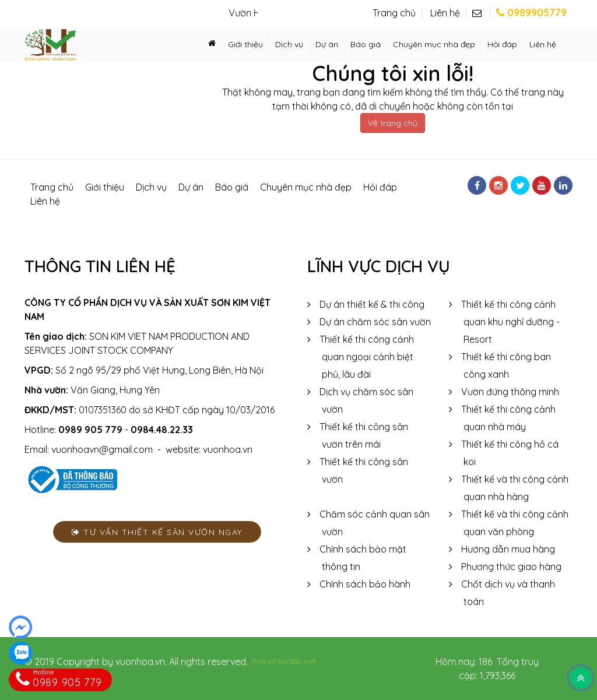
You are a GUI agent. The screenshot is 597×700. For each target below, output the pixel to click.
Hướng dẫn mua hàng (508, 549)
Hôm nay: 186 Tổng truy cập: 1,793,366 (487, 669)
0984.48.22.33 (162, 430)
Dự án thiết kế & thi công (372, 304)
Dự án (327, 44)
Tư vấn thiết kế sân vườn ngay (157, 532)
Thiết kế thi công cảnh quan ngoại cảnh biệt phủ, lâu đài (367, 357)
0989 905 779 (90, 430)
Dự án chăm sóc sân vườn (375, 322)
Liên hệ (445, 13)
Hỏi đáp (502, 44)
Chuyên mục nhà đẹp (434, 44)
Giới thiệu (245, 44)
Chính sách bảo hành (365, 584)
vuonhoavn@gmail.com (102, 449)
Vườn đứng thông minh (510, 392)
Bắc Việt (303, 661)
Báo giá (366, 44)
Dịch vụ (289, 44)
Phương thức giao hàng (511, 567)
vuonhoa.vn (228, 449)
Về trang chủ (393, 123)
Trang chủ (394, 13)
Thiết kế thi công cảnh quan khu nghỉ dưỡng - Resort (510, 322)
